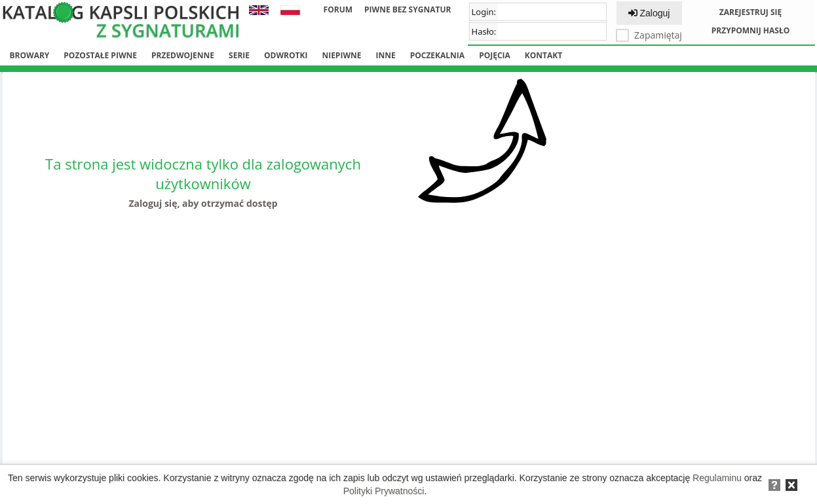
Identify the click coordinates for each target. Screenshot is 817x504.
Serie (239, 55)
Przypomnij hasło (751, 30)
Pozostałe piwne (100, 55)
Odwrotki (286, 55)
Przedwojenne (183, 55)
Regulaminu (717, 478)
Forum (338, 9)
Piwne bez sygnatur (408, 9)
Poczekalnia (437, 55)
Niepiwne (341, 55)
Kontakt (543, 55)
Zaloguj (649, 13)
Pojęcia (495, 55)
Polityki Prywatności (384, 491)
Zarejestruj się (751, 12)
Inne (385, 55)
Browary (30, 55)
